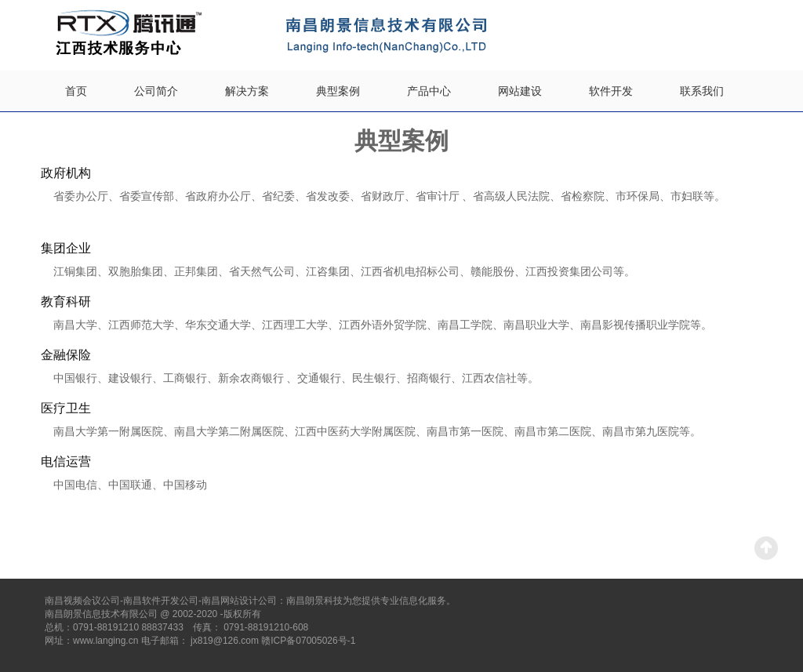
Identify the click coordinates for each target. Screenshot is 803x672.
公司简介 (156, 91)
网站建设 (520, 91)
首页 (76, 91)
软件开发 (611, 91)
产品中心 (429, 91)
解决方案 (247, 91)
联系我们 (702, 91)
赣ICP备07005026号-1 (308, 641)
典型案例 (338, 91)
